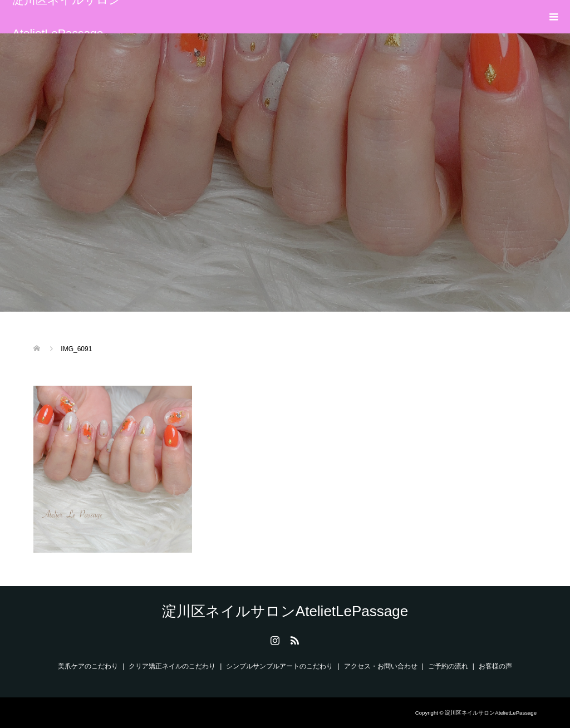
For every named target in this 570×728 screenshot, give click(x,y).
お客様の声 (495, 666)
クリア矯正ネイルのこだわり (172, 666)
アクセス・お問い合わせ (381, 666)
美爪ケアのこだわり (88, 666)
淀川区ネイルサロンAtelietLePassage (67, 17)
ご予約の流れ (448, 666)
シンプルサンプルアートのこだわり (279, 666)
